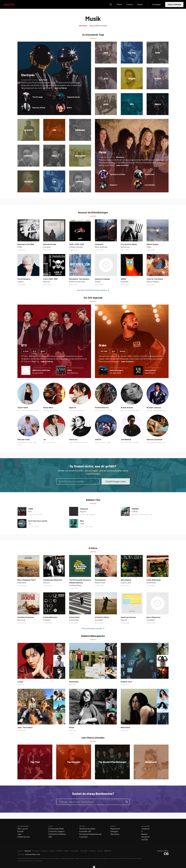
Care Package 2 (117, 370)
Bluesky (144, 834)
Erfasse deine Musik (56, 829)
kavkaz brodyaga (102, 279)
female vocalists (34, 410)
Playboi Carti (126, 682)
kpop (43, 351)
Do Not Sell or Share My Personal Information (126, 858)
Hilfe (50, 837)
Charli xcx (73, 439)
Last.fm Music (38, 861)
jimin (82, 526)
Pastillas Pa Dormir (26, 617)
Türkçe (100, 851)
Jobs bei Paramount (25, 861)
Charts (140, 4)
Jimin (82, 524)
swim (30, 514)
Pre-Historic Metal (129, 244)
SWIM (69, 370)
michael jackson (160, 410)
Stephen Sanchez (76, 247)
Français (44, 851)
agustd (83, 514)
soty (86, 526)
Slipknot (113, 185)
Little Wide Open (154, 580)
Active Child (74, 617)
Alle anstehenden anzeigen (92, 628)
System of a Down (117, 174)
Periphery (47, 620)
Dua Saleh (99, 620)
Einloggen (156, 4)
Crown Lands (126, 583)
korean (82, 410)
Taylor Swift (23, 407)
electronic (102, 410)
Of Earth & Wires (102, 617)
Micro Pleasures (154, 617)
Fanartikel (83, 837)
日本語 (60, 851)
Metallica (120, 157)
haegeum (93, 514)
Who (82, 521)
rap (114, 351)
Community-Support (57, 831)
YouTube (145, 839)
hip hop (56, 410)
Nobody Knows (50, 244)
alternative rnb (23, 442)
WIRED (123, 279)
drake (122, 351)
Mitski (72, 727)
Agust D (72, 407)
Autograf (47, 247)
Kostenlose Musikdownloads (90, 834)
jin (29, 526)
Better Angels (153, 244)
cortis (103, 442)
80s (152, 410)
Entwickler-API (85, 831)
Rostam (124, 620)
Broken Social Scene (77, 282)
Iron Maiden (150, 185)
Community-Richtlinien (57, 834)
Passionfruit (150, 370)
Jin (45, 439)
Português (75, 851)
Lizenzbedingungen (67, 858)
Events (130, 4)
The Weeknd (126, 439)
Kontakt (21, 831)
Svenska (92, 851)
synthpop (76, 442)
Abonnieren (115, 834)
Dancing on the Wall (26, 244)
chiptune (135, 514)
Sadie (149, 247)
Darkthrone (125, 247)
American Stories (128, 617)
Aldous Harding (153, 282)
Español (36, 851)
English (20, 851)
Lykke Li (21, 282)
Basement (125, 282)
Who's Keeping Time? (27, 580)
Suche (111, 4)
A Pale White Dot (50, 617)
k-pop (26, 351)
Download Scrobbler (87, 829)
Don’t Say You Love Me (38, 521)
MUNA (20, 247)
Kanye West (48, 407)
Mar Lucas (21, 620)
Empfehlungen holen (116, 481)
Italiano (52, 851)
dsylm (37, 526)
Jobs (19, 834)
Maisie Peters (100, 583)
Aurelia (98, 282)
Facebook (145, 829)
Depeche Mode (73, 97)
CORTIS (98, 439)
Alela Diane (22, 583)
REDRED (135, 509)
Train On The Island (155, 279)
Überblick (83, 26)
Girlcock (46, 583)
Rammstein (150, 174)
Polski (66, 851)
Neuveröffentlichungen (98, 26)
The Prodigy (38, 97)
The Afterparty (24, 279)
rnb (126, 410)
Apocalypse (126, 580)
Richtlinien (89, 858)
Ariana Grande (127, 407)
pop (19, 410)
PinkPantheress (102, 407)
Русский (84, 851)
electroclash (144, 514)
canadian (136, 442)
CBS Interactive (23, 858)
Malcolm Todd (23, 439)
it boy (91, 526)
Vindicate (99, 244)
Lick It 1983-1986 (50, 279)
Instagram (146, 837)
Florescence (100, 580)
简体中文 (108, 851)
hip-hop (104, 351)
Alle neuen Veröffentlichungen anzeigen (92, 290)
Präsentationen (24, 837)
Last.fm (12, 4)
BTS (30, 511)
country (24, 410)
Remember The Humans (79, 279)
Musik (119, 4)
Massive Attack (39, 108)
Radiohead (74, 682)
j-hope (20, 682)
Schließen (94, 867)
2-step (109, 410)
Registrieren (174, 4)
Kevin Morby (151, 583)
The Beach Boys (75, 585)
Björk (69, 108)
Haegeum (84, 509)
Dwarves (47, 282)
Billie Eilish (125, 727)
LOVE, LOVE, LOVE (77, 244)
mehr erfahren (61, 88)
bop (151, 514)
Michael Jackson (154, 407)
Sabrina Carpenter (155, 439)
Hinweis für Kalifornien (102, 858)
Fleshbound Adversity (53, 580)
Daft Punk (43, 80)
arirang (39, 514)
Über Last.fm (23, 829)
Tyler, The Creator (25, 727)
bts (35, 351)
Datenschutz (80, 858)
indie (30, 442)
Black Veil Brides (101, 247)
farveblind (151, 620)
